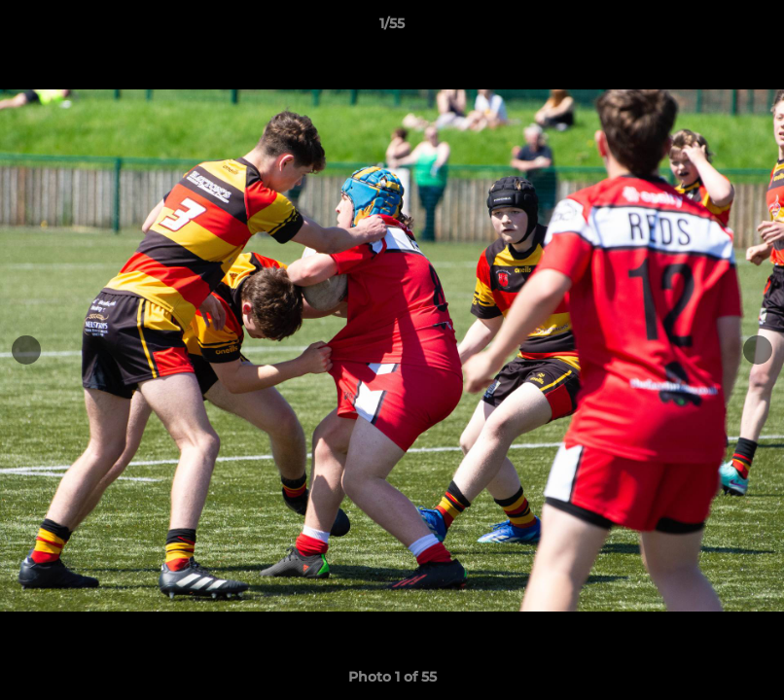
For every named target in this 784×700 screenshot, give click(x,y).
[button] (749, 28)
